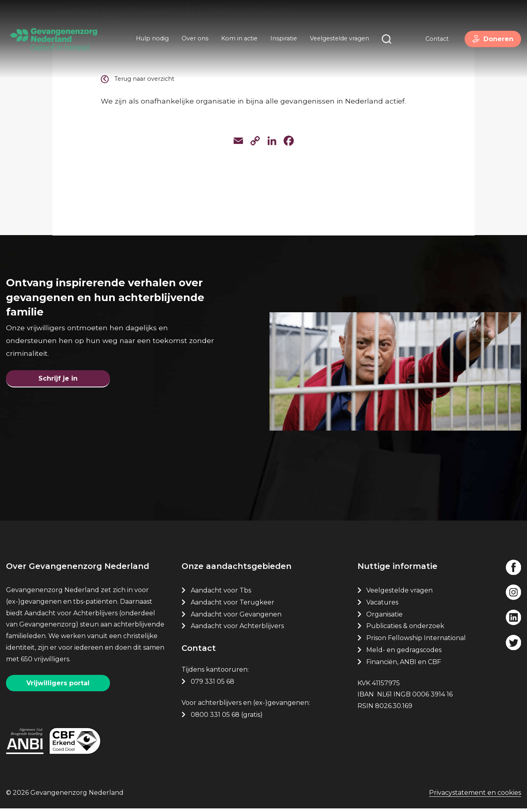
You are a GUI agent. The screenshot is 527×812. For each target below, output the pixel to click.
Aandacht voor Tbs (221, 594)
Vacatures (383, 606)
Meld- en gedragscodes (404, 653)
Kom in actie (238, 39)
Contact (434, 40)
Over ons (193, 39)
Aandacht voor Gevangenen (236, 617)
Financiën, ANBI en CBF (404, 665)
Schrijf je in (58, 380)
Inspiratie (282, 39)
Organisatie (384, 617)
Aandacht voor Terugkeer (233, 606)
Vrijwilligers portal (58, 686)
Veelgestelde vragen (338, 39)
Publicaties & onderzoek (405, 629)
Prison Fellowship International (416, 641)
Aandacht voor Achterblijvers (237, 629)
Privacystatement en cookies (475, 797)
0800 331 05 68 (215, 718)
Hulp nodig (151, 39)
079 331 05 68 (213, 685)
